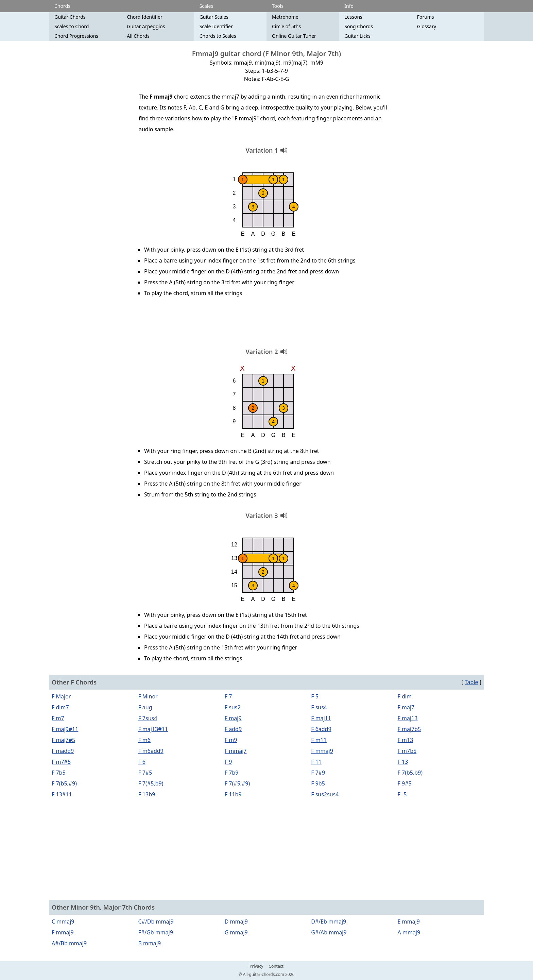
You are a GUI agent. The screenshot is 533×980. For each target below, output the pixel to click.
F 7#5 (145, 773)
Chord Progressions (76, 36)
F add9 (233, 729)
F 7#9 (318, 773)
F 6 (142, 762)
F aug (145, 707)
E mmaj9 (409, 922)
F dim (405, 696)
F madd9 (63, 751)
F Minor (148, 696)
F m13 (406, 740)
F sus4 (319, 707)
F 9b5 (318, 783)
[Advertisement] (266, 325)
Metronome (285, 17)
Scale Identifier (216, 26)
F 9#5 (405, 783)
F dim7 (60, 707)
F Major (61, 696)
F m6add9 (151, 751)
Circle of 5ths (286, 26)
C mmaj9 (63, 922)
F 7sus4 (148, 718)
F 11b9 (233, 794)
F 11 (316, 762)
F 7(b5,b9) (410, 773)
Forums (426, 17)
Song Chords (359, 26)
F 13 (403, 762)
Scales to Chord (72, 26)
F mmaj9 (322, 751)
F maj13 (408, 718)
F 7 (228, 696)
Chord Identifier (144, 17)
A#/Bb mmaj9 (69, 943)
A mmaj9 (409, 932)
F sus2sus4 (325, 794)
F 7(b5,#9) (64, 783)
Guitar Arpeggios (146, 26)
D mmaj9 (236, 922)
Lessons (353, 17)
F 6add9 (321, 729)
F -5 (402, 794)
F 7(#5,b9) (151, 783)
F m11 (319, 740)
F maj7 (406, 707)
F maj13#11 (153, 729)
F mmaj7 (236, 751)
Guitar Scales (214, 17)
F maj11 (321, 718)
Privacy (256, 966)
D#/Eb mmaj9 (329, 922)
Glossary (427, 26)
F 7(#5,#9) (237, 783)
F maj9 (233, 718)
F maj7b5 (409, 729)
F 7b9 (232, 773)
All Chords (138, 36)
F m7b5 (407, 751)
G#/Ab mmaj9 (329, 932)
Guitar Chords (70, 17)
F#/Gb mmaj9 (155, 932)
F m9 (231, 740)
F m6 (144, 740)
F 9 (228, 762)
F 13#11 (62, 794)
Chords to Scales (218, 36)
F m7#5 (61, 762)
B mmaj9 (149, 943)
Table (471, 682)
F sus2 (233, 707)
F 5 (315, 696)
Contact (276, 966)
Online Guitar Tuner (294, 36)
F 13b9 (147, 794)
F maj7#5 (63, 740)
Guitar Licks (357, 36)
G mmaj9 (236, 932)
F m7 (58, 718)
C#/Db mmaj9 (156, 922)
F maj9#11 (65, 729)
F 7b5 (59, 773)
